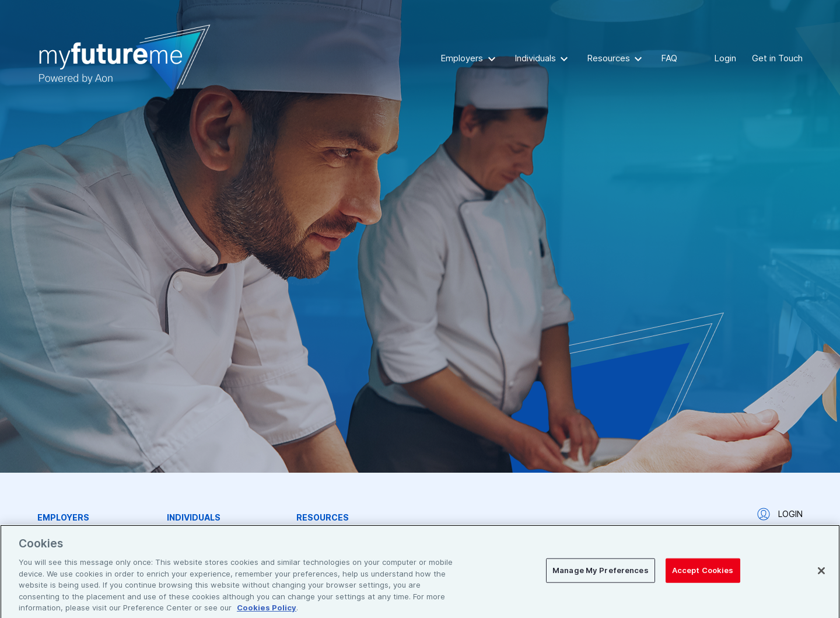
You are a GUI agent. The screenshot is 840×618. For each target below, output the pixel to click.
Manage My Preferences (601, 574)
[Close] (821, 574)
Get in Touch (777, 58)
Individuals (535, 58)
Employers (462, 58)
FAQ (669, 58)
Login (725, 58)
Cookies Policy (267, 611)
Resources (608, 58)
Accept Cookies (703, 574)
